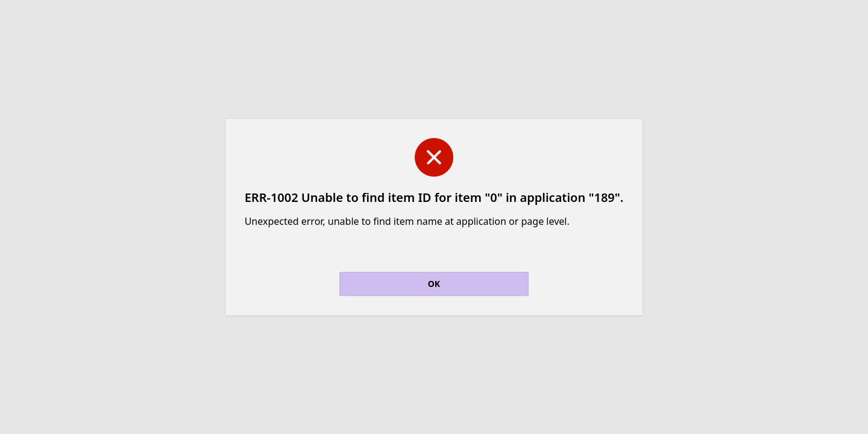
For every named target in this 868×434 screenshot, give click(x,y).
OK (434, 284)
